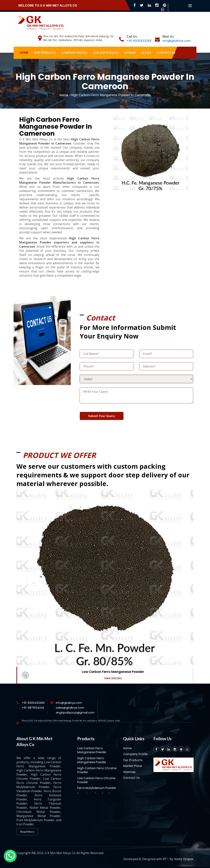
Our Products (45, 53)
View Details (113, 678)
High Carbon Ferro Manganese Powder (92, 760)
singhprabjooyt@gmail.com (75, 712)
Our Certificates (106, 53)
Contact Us (166, 53)
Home (24, 53)
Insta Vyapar (184, 859)
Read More (27, 832)
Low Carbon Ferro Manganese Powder (113, 672)
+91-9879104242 (33, 708)
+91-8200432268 (139, 41)
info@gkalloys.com (177, 41)
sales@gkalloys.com (70, 708)
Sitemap (130, 53)
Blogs (146, 53)
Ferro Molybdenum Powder (97, 788)
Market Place (133, 766)
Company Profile (74, 53)
